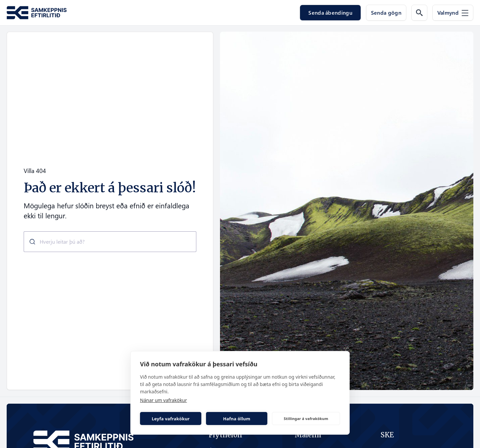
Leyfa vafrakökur (171, 419)
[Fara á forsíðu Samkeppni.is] (37, 13)
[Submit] (30, 242)
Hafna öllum (237, 419)
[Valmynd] (453, 13)
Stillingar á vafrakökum (306, 418)
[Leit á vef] (419, 13)
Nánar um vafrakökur (163, 400)
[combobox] (110, 242)
